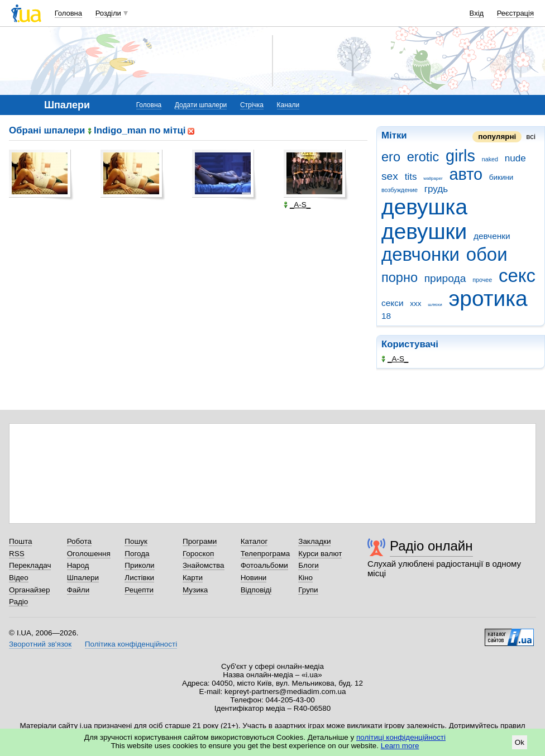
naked (490, 159)
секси (393, 303)
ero (391, 157)
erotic (423, 157)
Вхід (477, 13)
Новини (254, 578)
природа (445, 278)
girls (460, 156)
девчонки (420, 254)
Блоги (309, 565)
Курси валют (320, 554)
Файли (78, 590)
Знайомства (204, 565)
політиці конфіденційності (401, 737)
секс (517, 276)
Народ (78, 565)
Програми (200, 541)
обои (487, 254)
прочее (482, 280)
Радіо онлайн (431, 546)
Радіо (18, 602)
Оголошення (89, 554)
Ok (520, 742)
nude (515, 158)
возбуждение (400, 190)
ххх (415, 303)
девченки (492, 236)
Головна (68, 13)
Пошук (136, 541)
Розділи (108, 13)
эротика (488, 298)
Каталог (254, 541)
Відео (19, 578)
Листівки (139, 578)
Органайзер (29, 590)
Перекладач (30, 565)
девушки (424, 231)
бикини (501, 177)
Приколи (139, 565)
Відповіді (256, 590)
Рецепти (139, 590)
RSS (17, 554)
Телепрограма (266, 554)
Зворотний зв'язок (40, 644)
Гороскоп (198, 554)
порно (400, 277)
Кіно (305, 578)
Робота (79, 541)
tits (411, 177)
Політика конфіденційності (131, 644)
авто (466, 174)
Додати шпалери (201, 105)
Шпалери (83, 578)
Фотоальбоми (264, 565)
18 (386, 316)
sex (390, 176)
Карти (193, 578)
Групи (308, 590)
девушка (424, 207)
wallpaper (433, 178)
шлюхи (435, 305)
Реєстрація (515, 13)
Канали (288, 105)
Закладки (314, 541)
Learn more (400, 746)
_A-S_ (395, 359)
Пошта (20, 541)
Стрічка (252, 105)
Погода (137, 554)
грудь (436, 189)
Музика (195, 590)
